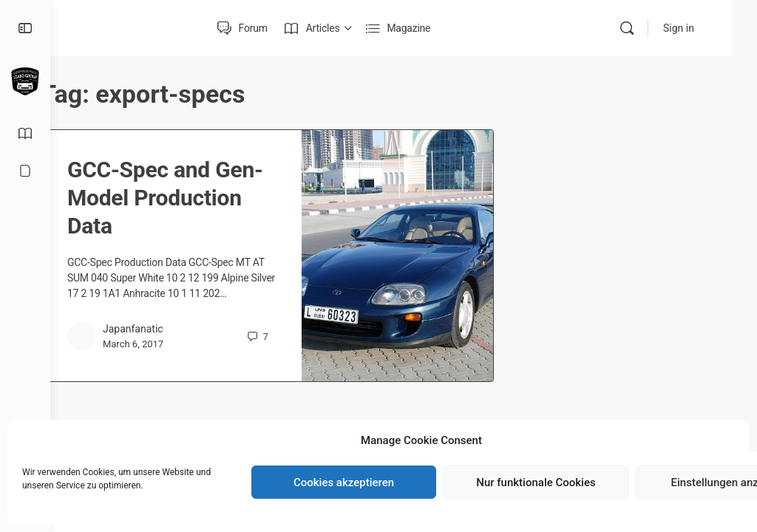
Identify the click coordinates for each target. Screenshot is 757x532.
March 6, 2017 (172, 359)
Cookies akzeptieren (344, 482)
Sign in (703, 28)
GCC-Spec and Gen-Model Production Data (186, 198)
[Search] (651, 28)
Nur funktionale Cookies (536, 482)
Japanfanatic (172, 344)
